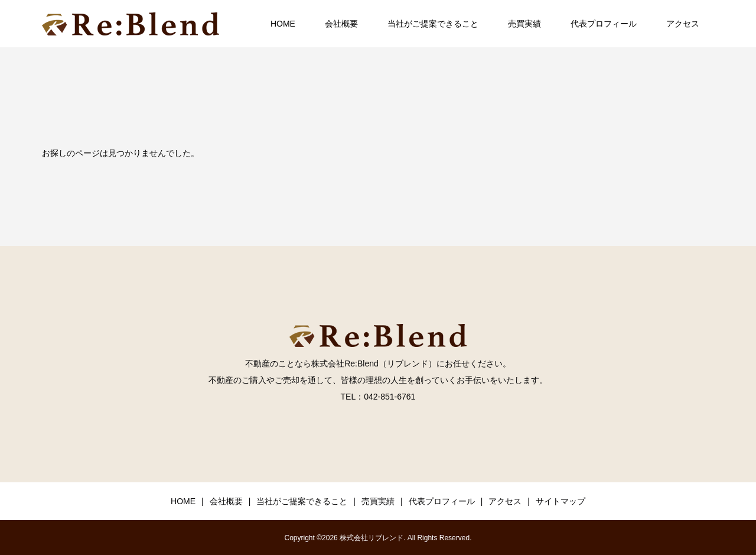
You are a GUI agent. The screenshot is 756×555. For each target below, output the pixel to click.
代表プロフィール (604, 24)
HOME (283, 24)
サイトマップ (561, 501)
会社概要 (341, 24)
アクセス (683, 24)
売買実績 (524, 24)
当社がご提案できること (433, 24)
